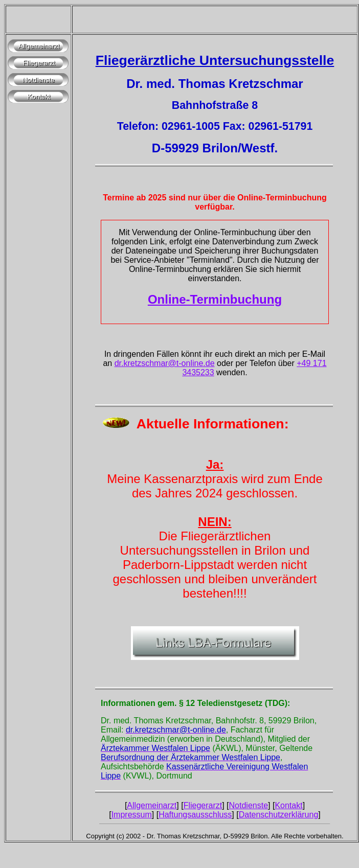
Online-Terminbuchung (215, 299)
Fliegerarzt (203, 805)
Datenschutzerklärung (279, 815)
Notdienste (249, 805)
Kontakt (288, 805)
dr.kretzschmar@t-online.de (165, 363)
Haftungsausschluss (195, 815)
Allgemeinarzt (152, 805)
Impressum (132, 815)
